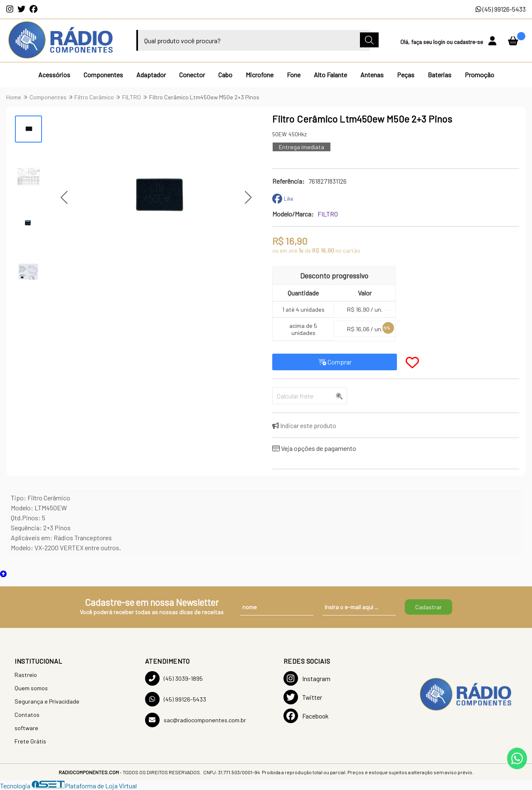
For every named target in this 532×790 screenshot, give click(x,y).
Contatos (27, 715)
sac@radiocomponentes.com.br (196, 720)
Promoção (479, 75)
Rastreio (26, 675)
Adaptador (151, 75)
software (26, 728)
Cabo (225, 75)
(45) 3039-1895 (174, 678)
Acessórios (54, 75)
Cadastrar (429, 607)
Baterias (440, 75)
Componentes (103, 75)
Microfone (260, 75)
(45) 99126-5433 (501, 9)
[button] (64, 198)
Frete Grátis (30, 741)
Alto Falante (330, 75)
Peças (406, 75)
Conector (192, 75)
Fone (294, 75)
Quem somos (31, 688)
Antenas (372, 75)
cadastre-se (469, 42)
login (440, 42)
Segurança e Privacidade (47, 701)
